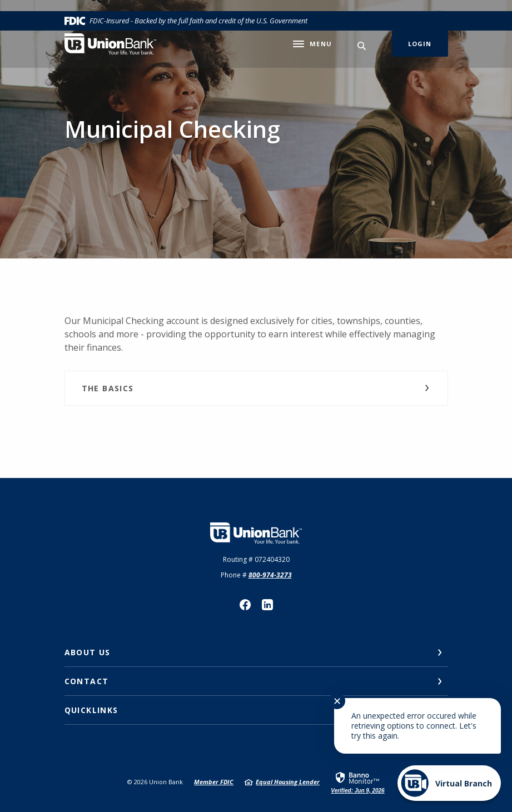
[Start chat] (449, 783)
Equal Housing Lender (288, 782)
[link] (357, 782)
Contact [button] (87, 681)
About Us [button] (88, 652)
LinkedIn (267, 605)
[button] (256, 388)
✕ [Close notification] (337, 701)
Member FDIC (214, 782)
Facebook (245, 605)
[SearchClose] (362, 46)
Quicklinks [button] (91, 710)
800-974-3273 (270, 575)
